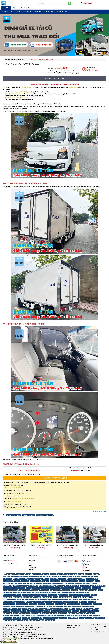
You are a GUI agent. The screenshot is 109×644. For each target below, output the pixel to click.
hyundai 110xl (52, 593)
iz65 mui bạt (16, 613)
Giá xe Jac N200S (17, 597)
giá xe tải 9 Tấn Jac (63, 595)
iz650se (42, 620)
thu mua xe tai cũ (11, 574)
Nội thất (57, 78)
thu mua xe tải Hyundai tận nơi (19, 611)
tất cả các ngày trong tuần (10, 563)
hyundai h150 (74, 590)
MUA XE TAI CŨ (21, 577)
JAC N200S (17, 581)
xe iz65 (76, 602)
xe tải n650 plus (59, 586)
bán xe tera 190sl (7, 618)
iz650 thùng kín (50, 604)
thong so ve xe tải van (39, 602)
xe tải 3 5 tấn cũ (83, 602)
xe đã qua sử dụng (29, 593)
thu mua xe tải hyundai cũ (54, 588)
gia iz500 (86, 593)
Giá (63, 78)
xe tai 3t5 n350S (66, 590)
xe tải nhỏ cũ (42, 604)
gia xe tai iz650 (87, 609)
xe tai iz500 (63, 579)
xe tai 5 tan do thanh (36, 613)
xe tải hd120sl (64, 600)
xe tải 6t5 (6, 606)
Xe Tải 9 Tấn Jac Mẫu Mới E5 (61, 609)
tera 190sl (14, 577)
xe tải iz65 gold (30, 588)
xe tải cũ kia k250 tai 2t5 (9, 604)
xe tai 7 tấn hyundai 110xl (93, 611)
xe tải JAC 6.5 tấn (85, 577)
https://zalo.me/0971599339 (13, 488)
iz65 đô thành (46, 577)
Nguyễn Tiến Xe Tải (85, 595)
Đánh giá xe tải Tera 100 (40, 588)
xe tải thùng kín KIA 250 (92, 579)
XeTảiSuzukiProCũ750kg (9, 602)
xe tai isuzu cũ (75, 611)
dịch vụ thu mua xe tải (36, 581)
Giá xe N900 (29, 577)
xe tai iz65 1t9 (69, 583)
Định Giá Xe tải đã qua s (24, 92)
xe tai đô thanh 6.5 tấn (84, 600)
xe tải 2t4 (38, 579)
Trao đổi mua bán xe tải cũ (13, 94)
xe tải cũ (29, 574)
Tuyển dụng (32, 568)
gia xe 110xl (48, 583)
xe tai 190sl (60, 574)
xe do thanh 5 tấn (55, 600)
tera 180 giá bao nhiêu (44, 611)
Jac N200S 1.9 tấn (73, 581)
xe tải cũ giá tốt (82, 613)
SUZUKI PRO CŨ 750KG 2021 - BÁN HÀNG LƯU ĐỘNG (18, 545)
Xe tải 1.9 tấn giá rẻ (50, 620)
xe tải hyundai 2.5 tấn (87, 597)
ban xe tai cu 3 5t (54, 579)
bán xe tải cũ (96, 574)
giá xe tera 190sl (26, 618)
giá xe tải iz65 (26, 609)
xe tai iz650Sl (77, 583)
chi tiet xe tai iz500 (100, 618)
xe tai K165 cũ (45, 590)
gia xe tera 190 (93, 590)
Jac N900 (83, 611)
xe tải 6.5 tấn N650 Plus (57, 611)
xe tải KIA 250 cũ (87, 588)
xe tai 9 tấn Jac (25, 581)
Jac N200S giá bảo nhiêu (9, 616)
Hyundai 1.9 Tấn (33, 604)
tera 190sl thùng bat (32, 611)
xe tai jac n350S (95, 600)
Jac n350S (12, 606)
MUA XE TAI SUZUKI (73, 618)
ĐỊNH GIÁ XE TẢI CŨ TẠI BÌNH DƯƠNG (12, 600)
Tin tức (31, 563)
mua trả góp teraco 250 (22, 604)
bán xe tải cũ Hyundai (74, 595)
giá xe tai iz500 (48, 609)
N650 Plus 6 (29, 602)
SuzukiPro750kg (90, 581)
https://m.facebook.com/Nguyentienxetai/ (22, 499)
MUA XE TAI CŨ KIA (62, 593)
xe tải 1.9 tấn (78, 588)
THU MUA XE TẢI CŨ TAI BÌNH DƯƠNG (12, 609)
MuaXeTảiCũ (39, 606)
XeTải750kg (38, 597)
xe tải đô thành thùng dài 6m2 (42, 600)
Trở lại (96, 511)
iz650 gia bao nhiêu (55, 581)
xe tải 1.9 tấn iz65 (96, 588)
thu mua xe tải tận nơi (30, 616)
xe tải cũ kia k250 (7, 613)
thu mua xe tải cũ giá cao (71, 574)
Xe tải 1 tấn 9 (95, 609)
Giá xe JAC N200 (53, 595)
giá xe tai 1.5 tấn (31, 606)
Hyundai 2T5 (82, 579)
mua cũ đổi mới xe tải (23, 583)
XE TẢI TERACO (27, 12)
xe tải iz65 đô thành (47, 597)
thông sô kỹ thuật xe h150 (99, 586)
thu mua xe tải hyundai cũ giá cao (69, 606)
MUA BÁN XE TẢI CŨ (62, 12)
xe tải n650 (94, 595)
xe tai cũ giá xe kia (34, 620)
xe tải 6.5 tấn (57, 616)
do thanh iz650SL (90, 618)
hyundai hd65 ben (8, 586)
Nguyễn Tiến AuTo (97, 604)
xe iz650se (44, 595)
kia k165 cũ (79, 609)
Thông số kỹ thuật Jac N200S (20, 579)
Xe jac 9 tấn (53, 574)
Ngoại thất (48, 78)
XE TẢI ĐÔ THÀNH (49, 12)
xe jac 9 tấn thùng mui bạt (41, 593)
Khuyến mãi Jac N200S (85, 586)
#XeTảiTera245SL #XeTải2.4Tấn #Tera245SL (14, 588)
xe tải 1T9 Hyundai (73, 613)
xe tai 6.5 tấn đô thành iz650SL (11, 590)
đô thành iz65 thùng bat (28, 600)
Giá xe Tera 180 (48, 606)
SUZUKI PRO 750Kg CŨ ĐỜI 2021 (94, 545)
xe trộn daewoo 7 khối (86, 604)
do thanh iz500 (92, 602)
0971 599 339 (92, 70)
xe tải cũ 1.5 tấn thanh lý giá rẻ (45, 515)
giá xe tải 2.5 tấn (17, 586)
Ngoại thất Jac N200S (76, 616)
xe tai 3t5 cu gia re (25, 613)
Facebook (86, 561)
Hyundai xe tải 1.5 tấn (28, 515)
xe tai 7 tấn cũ (90, 606)
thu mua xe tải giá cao (25, 590)
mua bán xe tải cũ (21, 574)
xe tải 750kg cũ (77, 597)
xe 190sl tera (56, 606)
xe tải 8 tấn (72, 609)
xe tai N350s (64, 581)
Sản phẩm (6, 8)
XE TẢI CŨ (5, 12)
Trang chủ (7, 60)
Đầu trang (103, 511)
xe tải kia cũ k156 (73, 600)
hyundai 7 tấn (69, 602)
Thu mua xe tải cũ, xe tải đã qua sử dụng (17, 98)
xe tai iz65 (82, 618)
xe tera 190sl (88, 574)
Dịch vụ (31, 565)
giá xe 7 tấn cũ (63, 618)
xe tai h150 (82, 581)
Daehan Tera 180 (21, 602)
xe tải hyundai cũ (7, 579)
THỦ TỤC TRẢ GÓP (25, 8)
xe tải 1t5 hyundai (87, 616)
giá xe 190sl (46, 574)
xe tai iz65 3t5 (71, 593)
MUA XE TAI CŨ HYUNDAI (58, 583)
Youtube (86, 571)
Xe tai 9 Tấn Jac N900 (59, 602)
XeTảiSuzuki (96, 616)
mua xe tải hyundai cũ (37, 618)
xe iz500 (84, 583)
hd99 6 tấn (25, 620)
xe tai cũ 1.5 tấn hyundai (14, 515)
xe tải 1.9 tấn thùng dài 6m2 (10, 583)
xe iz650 (25, 586)
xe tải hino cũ (49, 602)
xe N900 (53, 577)
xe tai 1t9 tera (76, 577)
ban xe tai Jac (7, 611)
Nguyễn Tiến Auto (27, 87)
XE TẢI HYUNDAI (15, 12)
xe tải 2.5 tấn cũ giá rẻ (35, 595)
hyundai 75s (25, 595)
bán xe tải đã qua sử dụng (65, 597)
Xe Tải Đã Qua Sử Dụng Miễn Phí (45, 616)
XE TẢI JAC (38, 12)
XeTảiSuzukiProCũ (84, 590)
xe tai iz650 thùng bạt (55, 590)
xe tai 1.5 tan (6, 577)
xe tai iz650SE (91, 613)
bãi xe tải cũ (79, 593)
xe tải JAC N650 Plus (8, 593)
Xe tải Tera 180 (17, 618)
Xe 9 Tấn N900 (20, 616)
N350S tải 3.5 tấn (7, 597)
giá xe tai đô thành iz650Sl (37, 609)
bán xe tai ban (67, 611)
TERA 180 (55, 597)
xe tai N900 (81, 574)
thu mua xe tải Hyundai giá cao (47, 586)
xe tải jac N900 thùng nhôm (37, 583)
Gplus (85, 567)
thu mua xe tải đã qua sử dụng (51, 618)
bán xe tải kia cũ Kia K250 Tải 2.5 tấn (12, 595)
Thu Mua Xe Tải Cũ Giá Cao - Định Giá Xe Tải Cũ (43, 545)
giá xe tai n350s (66, 616)
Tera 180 (97, 581)
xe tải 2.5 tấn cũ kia (92, 583)
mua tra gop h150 (36, 590)
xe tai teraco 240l (63, 613)
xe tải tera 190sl (38, 577)
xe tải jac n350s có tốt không (72, 586)
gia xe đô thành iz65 (8, 581)
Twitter (86, 564)
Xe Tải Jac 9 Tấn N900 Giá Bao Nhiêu (12, 620)
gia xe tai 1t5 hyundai (28, 597)
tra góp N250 (46, 581)
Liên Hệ (31, 570)
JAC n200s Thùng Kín (60, 604)
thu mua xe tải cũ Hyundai (73, 604)
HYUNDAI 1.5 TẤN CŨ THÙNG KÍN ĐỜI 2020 (42, 60)
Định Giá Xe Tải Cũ (37, 574)
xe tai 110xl (31, 579)
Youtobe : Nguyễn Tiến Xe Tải (13, 501)
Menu (14, 8)
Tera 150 (100, 590)
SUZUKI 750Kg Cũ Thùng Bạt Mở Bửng (68, 545)
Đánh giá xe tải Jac (33, 586)
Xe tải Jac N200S (19, 593)
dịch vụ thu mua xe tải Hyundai (64, 577)
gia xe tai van (94, 577)
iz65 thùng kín (45, 579)
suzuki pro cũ (82, 606)
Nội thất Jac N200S (21, 606)
